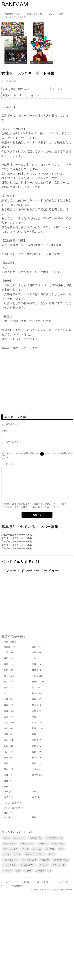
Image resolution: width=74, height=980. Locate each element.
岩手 (6, 652)
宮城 (34, 652)
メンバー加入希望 (12, 808)
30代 (6, 797)
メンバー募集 (10, 803)
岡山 (6, 740)
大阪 (6, 723)
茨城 (34, 664)
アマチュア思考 (29, 860)
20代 (6, 791)
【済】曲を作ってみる (38, 63)
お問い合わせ (17, 886)
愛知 (6, 711)
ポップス (50, 849)
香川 (6, 752)
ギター (28, 870)
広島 (34, 740)
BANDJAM (15, 4)
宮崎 (6, 775)
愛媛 (34, 752)
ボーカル (37, 849)
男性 (34, 817)
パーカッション (27, 844)
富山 (34, 688)
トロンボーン (35, 838)
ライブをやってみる (11, 63)
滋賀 (6, 717)
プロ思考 (40, 870)
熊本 (6, 769)
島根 (34, 734)
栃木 (6, 670)
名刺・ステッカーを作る (10, 35)
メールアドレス (9, 442)
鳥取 (6, 734)
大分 (34, 769)
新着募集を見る (12, 14)
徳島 (34, 746)
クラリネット (59, 865)
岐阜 (6, 705)
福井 (34, 693)
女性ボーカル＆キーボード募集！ (18, 535)
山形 (34, 658)
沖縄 (6, 781)
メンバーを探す (57, 14)
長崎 (34, 763)
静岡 (34, 705)
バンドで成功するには (15, 17)
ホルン (17, 854)
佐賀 (6, 763)
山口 (6, 746)
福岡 (34, 757)
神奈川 (35, 682)
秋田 (6, 658)
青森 (34, 647)
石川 (6, 693)
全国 (6, 642)
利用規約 (6, 504)
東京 (6, 682)
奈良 (6, 728)
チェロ (25, 849)
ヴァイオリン (58, 844)
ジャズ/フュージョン (34, 854)
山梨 (6, 699)
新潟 (6, 688)
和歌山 (35, 728)
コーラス (7, 870)
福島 (6, 664)
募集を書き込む (34, 14)
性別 (6, 813)
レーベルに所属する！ (12, 49)
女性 (61, 849)
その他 (7, 817)
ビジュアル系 (9, 865)
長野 (34, 699)
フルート (44, 865)
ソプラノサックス (54, 838)
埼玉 (6, 676)
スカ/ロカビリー (28, 865)
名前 (4, 431)
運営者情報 (42, 882)
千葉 (34, 676)
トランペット (9, 844)
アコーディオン (61, 860)
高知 (6, 757)
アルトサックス (10, 860)
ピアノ (6, 854)
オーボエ (43, 844)
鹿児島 (35, 775)
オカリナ (45, 860)
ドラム (52, 854)
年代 (6, 787)
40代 (34, 797)
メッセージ (7, 464)
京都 (34, 717)
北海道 (7, 647)
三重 (34, 711)
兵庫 (34, 723)
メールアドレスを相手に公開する (23, 453)
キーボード (19, 838)
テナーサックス (10, 849)
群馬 (34, 670)
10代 (34, 791)
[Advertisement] (25, 604)
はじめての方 (8, 882)
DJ (50, 870)
